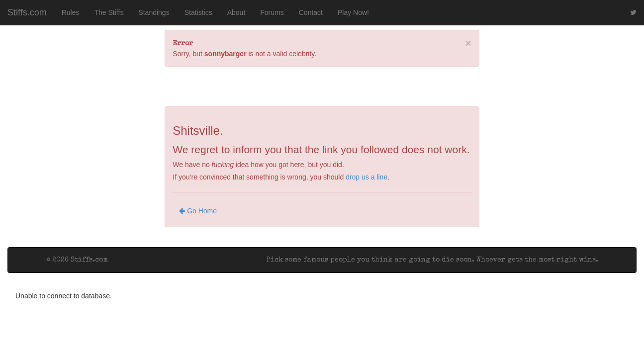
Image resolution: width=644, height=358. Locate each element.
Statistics (198, 12)
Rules (71, 12)
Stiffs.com (27, 12)
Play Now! (353, 12)
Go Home (198, 211)
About (236, 12)
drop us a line (367, 177)
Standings (154, 12)
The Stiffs (109, 12)
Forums (272, 12)
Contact (311, 12)
